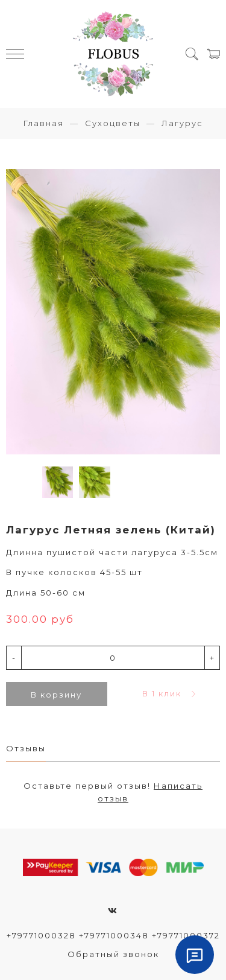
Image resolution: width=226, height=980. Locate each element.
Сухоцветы (113, 123)
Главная (43, 123)
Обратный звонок (113, 954)
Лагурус (182, 123)
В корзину (56, 695)
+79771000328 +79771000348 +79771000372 (113, 935)
